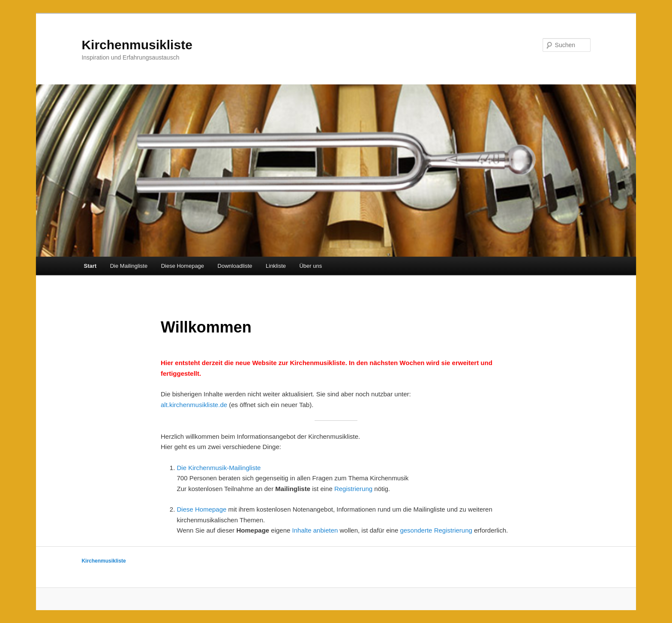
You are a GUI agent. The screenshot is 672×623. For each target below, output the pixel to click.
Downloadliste (235, 266)
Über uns (310, 266)
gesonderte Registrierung (436, 530)
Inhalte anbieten (315, 530)
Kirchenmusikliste (137, 45)
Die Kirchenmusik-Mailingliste (219, 468)
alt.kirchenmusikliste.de (194, 405)
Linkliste (276, 266)
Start (90, 266)
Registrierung (353, 489)
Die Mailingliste (129, 266)
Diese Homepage (183, 266)
